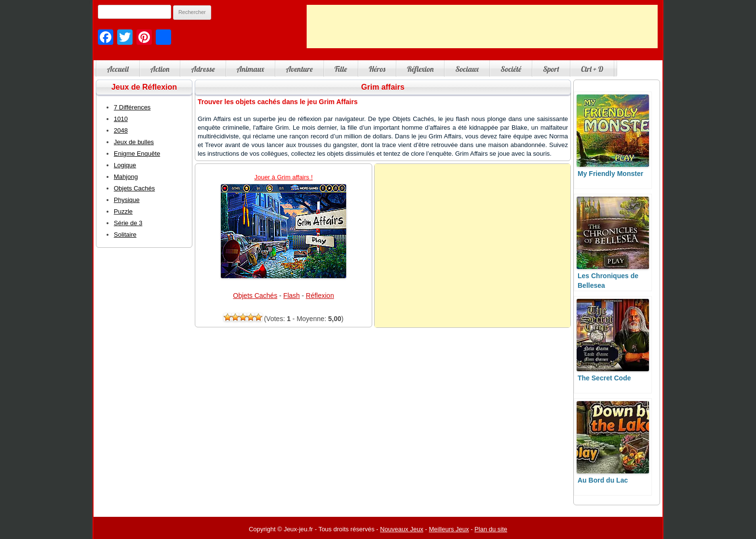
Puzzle (123, 211)
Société (511, 69)
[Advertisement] (482, 27)
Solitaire (125, 235)
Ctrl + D (592, 69)
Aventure (299, 69)
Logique (125, 165)
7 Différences (132, 107)
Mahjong (126, 177)
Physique (127, 200)
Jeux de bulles (134, 142)
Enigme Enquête (137, 154)
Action (160, 69)
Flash (292, 296)
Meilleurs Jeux (449, 529)
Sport (551, 69)
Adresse (203, 69)
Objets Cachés (255, 296)
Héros (377, 69)
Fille (341, 69)
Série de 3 (128, 223)
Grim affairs (383, 87)
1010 (121, 119)
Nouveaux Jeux (402, 529)
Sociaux (467, 69)
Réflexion (420, 69)
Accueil (118, 69)
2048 (121, 130)
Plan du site (491, 529)
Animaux (250, 69)
